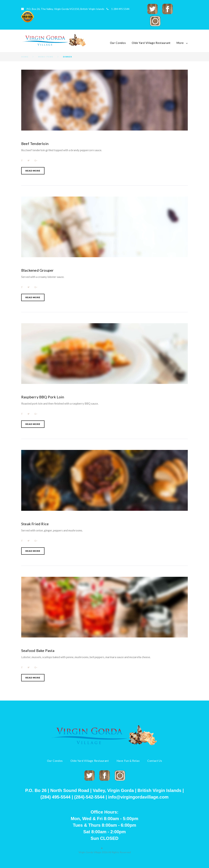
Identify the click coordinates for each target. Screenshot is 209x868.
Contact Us (155, 761)
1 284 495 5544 (120, 9)
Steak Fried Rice (35, 524)
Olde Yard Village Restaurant (151, 43)
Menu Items (46, 57)
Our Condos (118, 43)
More (180, 43)
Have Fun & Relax (128, 761)
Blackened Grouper (37, 270)
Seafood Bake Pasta (38, 650)
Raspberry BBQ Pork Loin (43, 397)
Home (25, 57)
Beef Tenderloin (35, 144)
